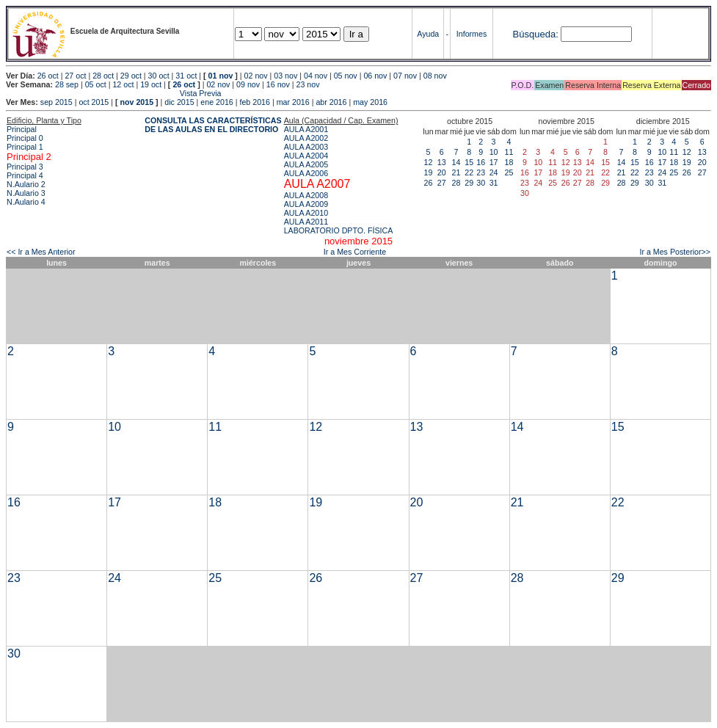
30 (481, 183)
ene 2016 (216, 102)
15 (469, 162)
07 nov (405, 76)
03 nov (285, 76)
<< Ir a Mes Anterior (41, 252)
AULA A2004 (306, 156)
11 (509, 152)
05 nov (346, 76)
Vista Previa (114, 93)
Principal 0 (25, 138)
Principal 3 (25, 167)
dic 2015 (179, 102)
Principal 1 (25, 147)
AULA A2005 (306, 164)
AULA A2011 (306, 222)
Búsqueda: (536, 34)
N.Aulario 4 (26, 202)
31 (494, 183)
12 (429, 162)
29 (469, 183)
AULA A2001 (306, 129)
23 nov (308, 84)
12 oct (123, 84)
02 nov (256, 76)
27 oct (75, 76)
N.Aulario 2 (26, 184)
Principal (22, 129)
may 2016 (370, 102)
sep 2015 (57, 102)
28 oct (103, 76)
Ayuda (428, 34)
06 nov (375, 76)
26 (429, 183)
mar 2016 (293, 102)
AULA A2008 (306, 195)
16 (481, 162)
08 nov (435, 76)
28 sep (67, 84)
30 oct (159, 76)
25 (509, 172)
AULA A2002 (306, 138)
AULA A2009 (306, 204)
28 (456, 183)
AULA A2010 (306, 213)
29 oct (131, 76)
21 (456, 172)
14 (456, 162)
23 (481, 172)
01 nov (221, 76)
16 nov (278, 84)
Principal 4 (25, 175)
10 (494, 152)
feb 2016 (254, 102)
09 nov (248, 84)
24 (494, 172)
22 (469, 172)
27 (442, 183)
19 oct (151, 84)
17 (494, 162)
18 (509, 162)
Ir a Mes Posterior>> (675, 252)
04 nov (316, 76)
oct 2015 (94, 102)
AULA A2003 (306, 147)
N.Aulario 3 (26, 193)
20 (442, 172)
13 (442, 162)
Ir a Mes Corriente (355, 252)
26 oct (48, 76)
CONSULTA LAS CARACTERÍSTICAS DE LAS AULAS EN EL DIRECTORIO (213, 125)
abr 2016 (331, 102)
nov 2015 (137, 102)
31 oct (186, 76)
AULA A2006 (306, 173)
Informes (472, 34)
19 (429, 172)
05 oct (96, 84)
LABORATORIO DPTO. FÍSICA (339, 230)
